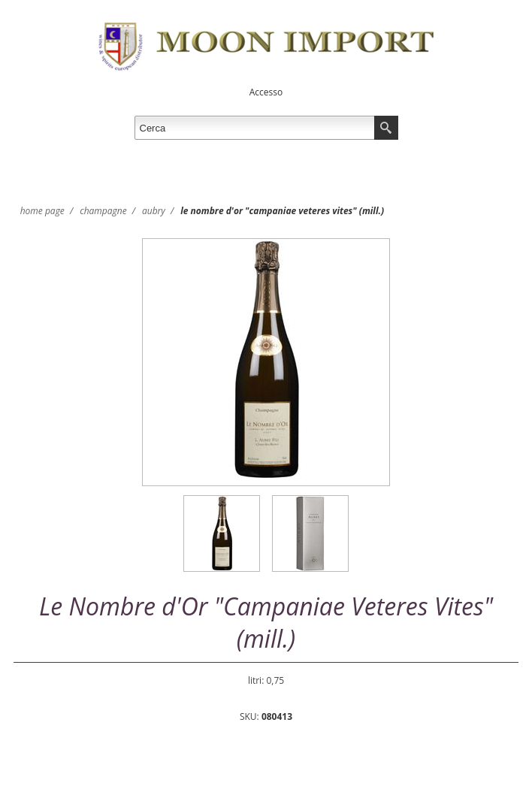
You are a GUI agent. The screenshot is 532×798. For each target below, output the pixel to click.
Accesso (266, 92)
